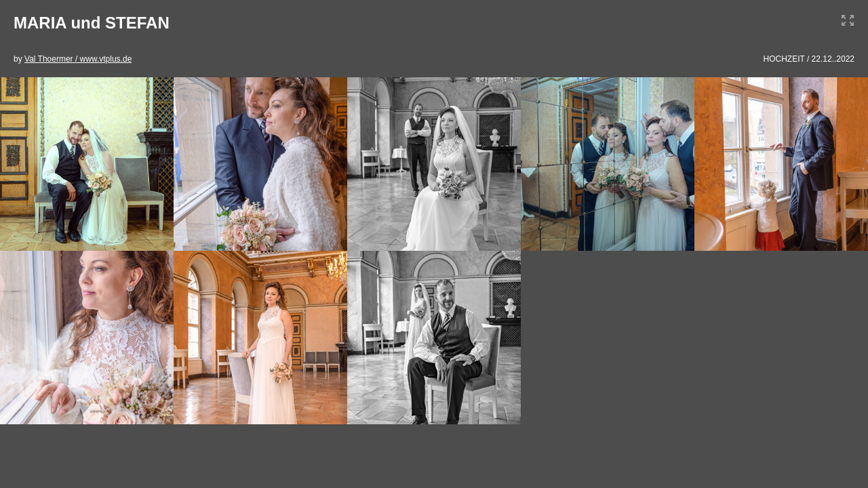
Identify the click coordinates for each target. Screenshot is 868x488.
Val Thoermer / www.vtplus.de (78, 59)
